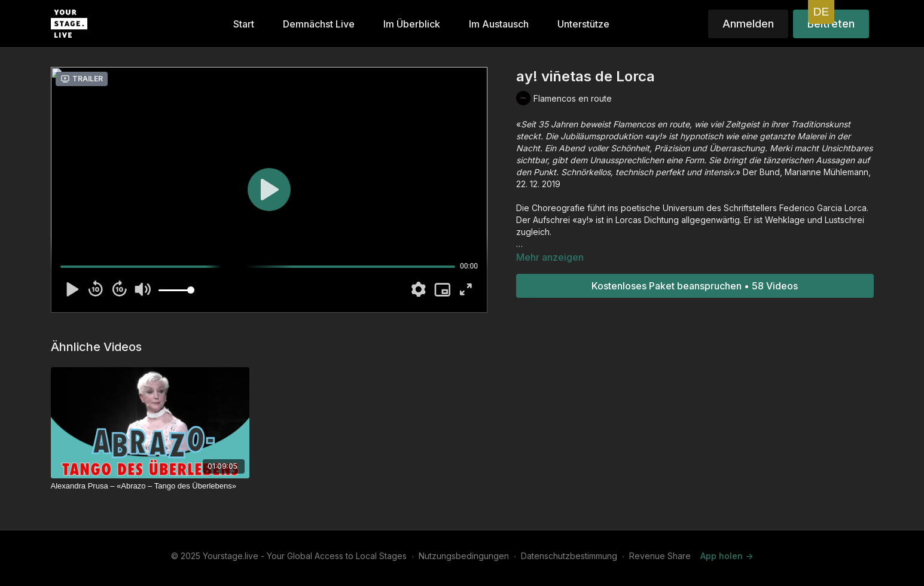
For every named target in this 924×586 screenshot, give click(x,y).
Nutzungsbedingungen (464, 556)
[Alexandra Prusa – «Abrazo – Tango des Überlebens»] (150, 486)
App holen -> (727, 556)
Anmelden (748, 24)
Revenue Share (660, 556)
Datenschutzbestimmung (569, 556)
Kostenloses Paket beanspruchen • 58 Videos (695, 286)
